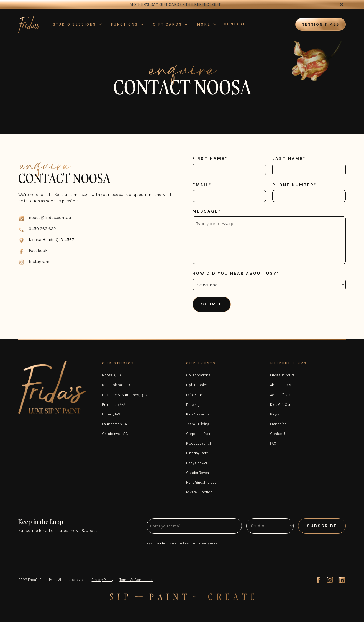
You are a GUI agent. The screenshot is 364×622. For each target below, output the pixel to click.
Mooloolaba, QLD (116, 385)
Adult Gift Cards (283, 395)
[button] (78, 24)
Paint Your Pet (197, 395)
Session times (321, 24)
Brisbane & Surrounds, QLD (125, 395)
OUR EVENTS (201, 363)
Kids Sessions (198, 414)
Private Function (199, 492)
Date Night (194, 405)
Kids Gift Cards (282, 405)
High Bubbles (197, 385)
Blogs (275, 414)
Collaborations (198, 375)
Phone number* (294, 185)
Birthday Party (197, 453)
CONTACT (235, 24)
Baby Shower (197, 463)
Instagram (39, 262)
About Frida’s (281, 385)
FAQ (273, 443)
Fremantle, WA (114, 405)
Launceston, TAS (116, 424)
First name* (210, 159)
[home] (29, 24)
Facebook (38, 251)
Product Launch (199, 443)
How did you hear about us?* (236, 273)
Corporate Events (200, 434)
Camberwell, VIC (115, 434)
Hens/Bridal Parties (201, 482)
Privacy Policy (102, 580)
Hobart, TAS (111, 414)
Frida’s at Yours (282, 375)
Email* (202, 185)
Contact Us (279, 434)
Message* (207, 211)
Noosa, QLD (111, 375)
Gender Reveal (198, 473)
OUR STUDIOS (118, 363)
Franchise (278, 424)
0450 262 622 (42, 229)
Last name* (289, 159)
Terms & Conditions (136, 580)
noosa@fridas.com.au (50, 218)
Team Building (198, 424)
